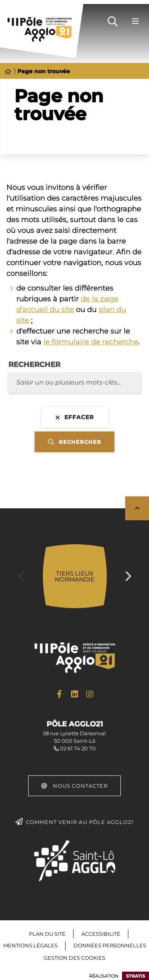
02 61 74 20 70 (78, 748)
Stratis (135, 976)
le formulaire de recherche (91, 342)
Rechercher (34, 365)
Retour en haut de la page (137, 508)
